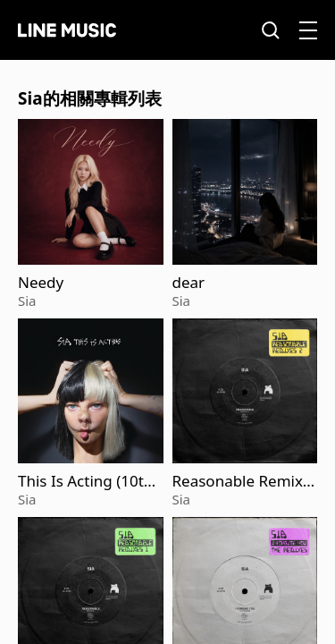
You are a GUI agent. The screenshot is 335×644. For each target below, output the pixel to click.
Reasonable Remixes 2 (242, 481)
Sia (27, 301)
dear (189, 283)
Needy (41, 283)
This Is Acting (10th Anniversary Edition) (89, 481)
